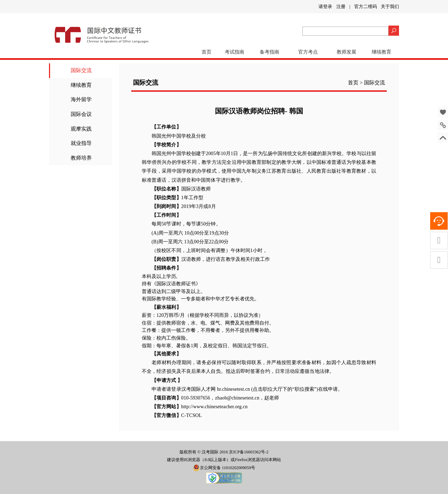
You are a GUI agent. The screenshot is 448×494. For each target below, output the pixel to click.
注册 (341, 6)
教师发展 (346, 52)
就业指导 (81, 143)
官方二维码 (366, 6)
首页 (206, 52)
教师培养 (81, 158)
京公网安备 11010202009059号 (224, 468)
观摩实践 (81, 129)
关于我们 (390, 6)
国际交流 (81, 70)
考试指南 (234, 52)
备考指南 (269, 52)
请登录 (325, 6)
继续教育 (381, 52)
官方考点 (308, 52)
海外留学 (81, 99)
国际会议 (81, 114)
